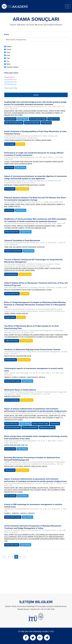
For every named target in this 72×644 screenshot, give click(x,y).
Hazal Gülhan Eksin (12, 424)
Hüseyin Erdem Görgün (13, 381)
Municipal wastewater (32, 123)
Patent (9, 49)
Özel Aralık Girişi (11, 88)
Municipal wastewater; (13, 427)
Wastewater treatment (47, 427)
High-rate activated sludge (14, 123)
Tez (8, 61)
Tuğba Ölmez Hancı (12, 341)
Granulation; (55, 424)
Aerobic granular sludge (38, 119)
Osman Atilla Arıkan (12, 545)
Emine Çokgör (10, 144)
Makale (9, 46)
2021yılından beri (10, 84)
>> (24, 557)
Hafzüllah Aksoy (11, 360)
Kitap (8, 55)
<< (4, 557)
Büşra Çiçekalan (10, 119)
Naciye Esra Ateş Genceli (13, 251)
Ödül (8, 58)
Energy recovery (53, 119)
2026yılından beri (10, 79)
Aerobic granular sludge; (40, 424)
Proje (8, 52)
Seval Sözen (9, 167)
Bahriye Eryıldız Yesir (12, 232)
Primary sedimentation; (30, 427)
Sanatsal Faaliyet (12, 67)
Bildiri (9, 64)
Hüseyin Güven (10, 317)
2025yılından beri (10, 82)
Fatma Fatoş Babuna (12, 400)
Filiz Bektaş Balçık (11, 274)
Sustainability (46, 123)
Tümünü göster (9, 77)
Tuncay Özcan (10, 470)
